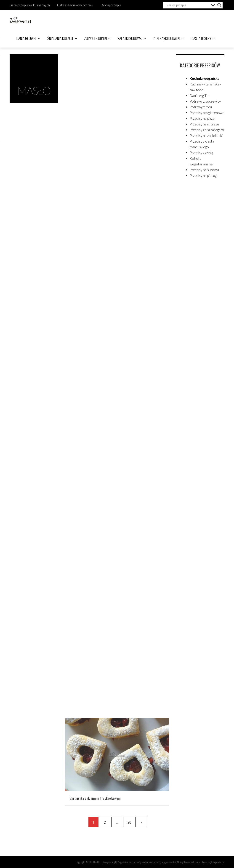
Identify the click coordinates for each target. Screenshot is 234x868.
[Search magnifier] (219, 5)
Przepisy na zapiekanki (206, 135)
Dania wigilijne (200, 96)
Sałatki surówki (132, 38)
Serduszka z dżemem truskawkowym (95, 801)
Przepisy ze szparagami (207, 130)
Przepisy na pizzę (202, 118)
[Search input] (188, 5)
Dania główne (28, 38)
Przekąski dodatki (168, 38)
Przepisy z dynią (201, 153)
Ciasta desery (203, 38)
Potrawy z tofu (201, 107)
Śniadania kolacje (62, 38)
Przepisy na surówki (204, 170)
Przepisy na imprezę (204, 124)
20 (129, 822)
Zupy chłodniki (97, 38)
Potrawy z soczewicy (205, 101)
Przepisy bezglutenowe (207, 113)
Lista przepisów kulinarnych (30, 5)
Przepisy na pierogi (203, 175)
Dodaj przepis (111, 5)
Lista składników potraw (75, 5)
